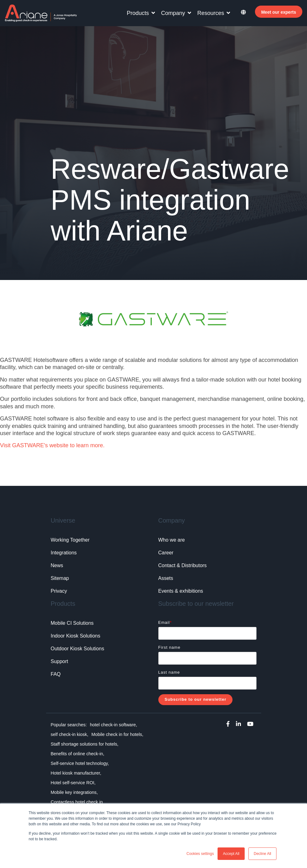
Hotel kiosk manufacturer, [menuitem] (76, 773)
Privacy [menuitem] (59, 591)
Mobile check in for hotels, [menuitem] (117, 734)
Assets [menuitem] (166, 578)
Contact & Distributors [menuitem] (183, 565)
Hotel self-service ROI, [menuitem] (73, 783)
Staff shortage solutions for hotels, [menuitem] (85, 744)
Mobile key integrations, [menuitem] (74, 792)
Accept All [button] (231, 854)
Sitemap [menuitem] (60, 578)
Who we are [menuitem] (172, 540)
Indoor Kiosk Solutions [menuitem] (76, 636)
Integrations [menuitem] (64, 553)
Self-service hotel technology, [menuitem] (80, 763)
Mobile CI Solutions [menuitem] (72, 623)
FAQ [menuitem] (56, 674)
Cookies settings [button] (200, 854)
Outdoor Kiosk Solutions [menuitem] (78, 649)
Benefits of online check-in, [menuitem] (78, 754)
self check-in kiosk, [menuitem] (70, 734)
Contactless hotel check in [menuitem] (77, 802)
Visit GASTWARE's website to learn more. (52, 445)
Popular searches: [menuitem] (69, 725)
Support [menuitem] (60, 661)
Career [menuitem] (166, 553)
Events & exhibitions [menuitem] (181, 591)
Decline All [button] (262, 854)
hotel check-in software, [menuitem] (114, 725)
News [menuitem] (57, 565)
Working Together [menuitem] (70, 540)
